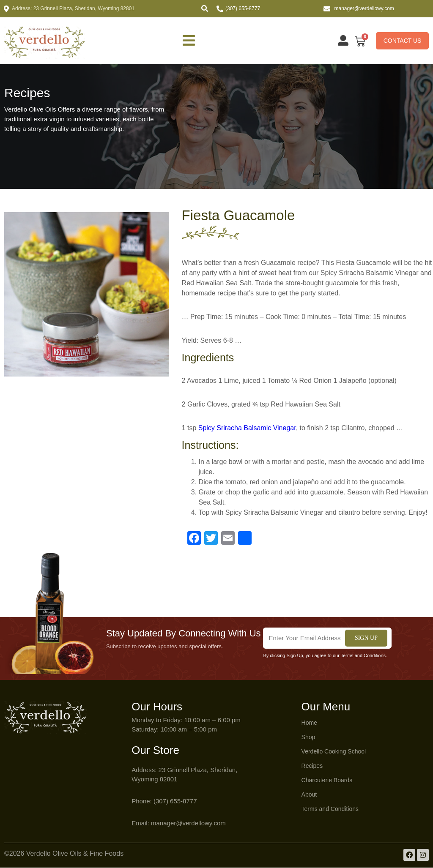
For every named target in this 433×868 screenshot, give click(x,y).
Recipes (312, 766)
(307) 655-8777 (243, 8)
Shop (308, 737)
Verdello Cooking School (334, 752)
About (309, 795)
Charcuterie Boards (327, 781)
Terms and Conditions (330, 809)
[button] (205, 8)
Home (309, 723)
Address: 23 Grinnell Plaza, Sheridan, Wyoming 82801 (73, 8)
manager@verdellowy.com (364, 8)
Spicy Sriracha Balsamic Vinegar (247, 428)
